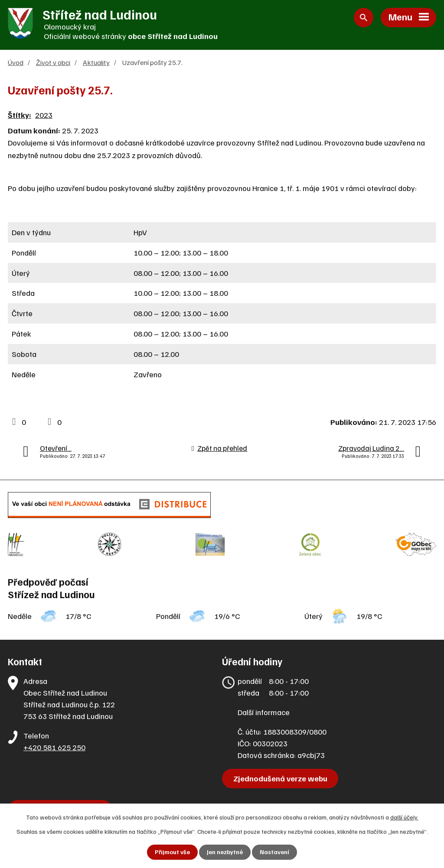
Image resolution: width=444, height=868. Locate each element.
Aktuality (96, 63)
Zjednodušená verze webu (281, 774)
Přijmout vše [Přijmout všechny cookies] (172, 852)
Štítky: (20, 115)
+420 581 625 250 (54, 743)
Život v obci (53, 63)
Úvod (16, 63)
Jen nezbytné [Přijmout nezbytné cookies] (225, 852)
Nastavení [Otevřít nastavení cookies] (275, 852)
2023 (44, 115)
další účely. (404, 817)
